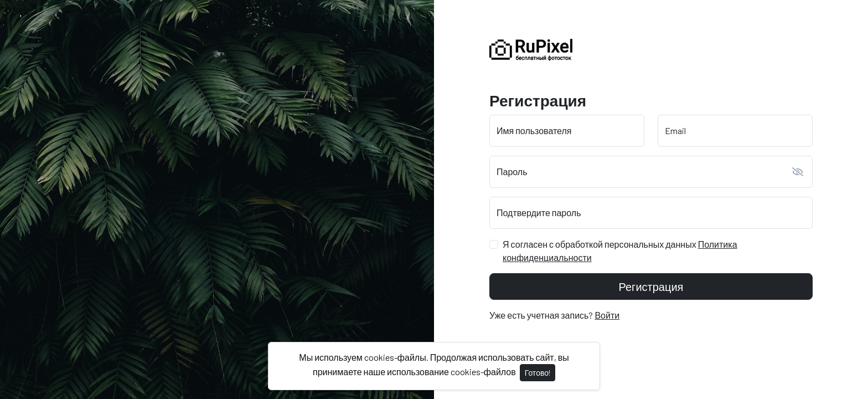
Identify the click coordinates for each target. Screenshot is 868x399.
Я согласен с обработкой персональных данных (620, 251)
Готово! (538, 373)
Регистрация (651, 287)
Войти (607, 315)
